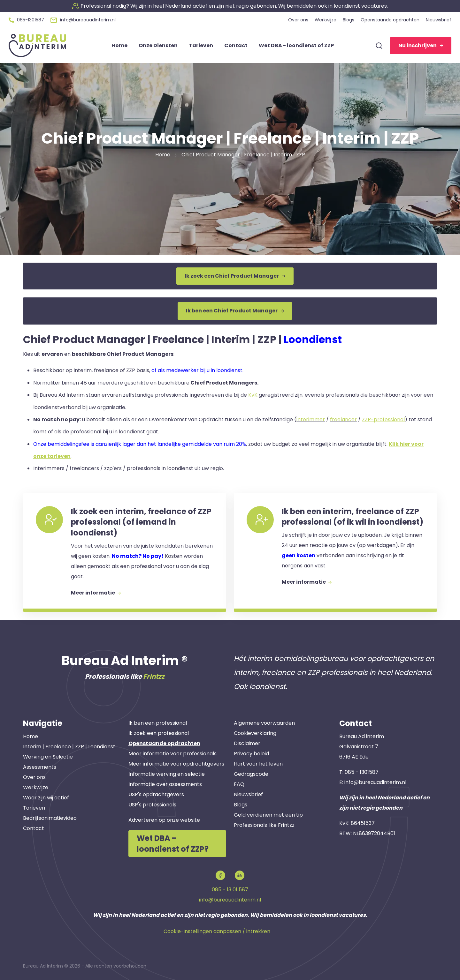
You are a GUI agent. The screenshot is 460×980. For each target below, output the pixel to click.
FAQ (239, 784)
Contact (34, 828)
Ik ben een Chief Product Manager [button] (235, 311)
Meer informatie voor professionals (172, 754)
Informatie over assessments (165, 784)
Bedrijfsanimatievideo (50, 818)
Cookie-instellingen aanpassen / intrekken (217, 931)
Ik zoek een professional (159, 733)
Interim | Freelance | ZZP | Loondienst (69, 747)
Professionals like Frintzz (264, 825)
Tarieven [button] (201, 45)
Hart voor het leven (258, 764)
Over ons (34, 777)
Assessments (40, 767)
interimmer (311, 419)
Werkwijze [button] (326, 20)
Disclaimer (247, 743)
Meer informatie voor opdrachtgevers (176, 764)
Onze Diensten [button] (158, 45)
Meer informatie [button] (96, 593)
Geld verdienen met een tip (268, 815)
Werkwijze (36, 787)
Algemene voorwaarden (264, 723)
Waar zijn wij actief (46, 798)
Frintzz (154, 677)
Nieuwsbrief (248, 794)
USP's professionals (152, 805)
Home (31, 736)
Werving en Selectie (48, 757)
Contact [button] (236, 45)
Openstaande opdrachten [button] (390, 20)
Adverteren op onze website (164, 820)
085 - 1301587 (362, 772)
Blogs (241, 805)
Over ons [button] (298, 20)
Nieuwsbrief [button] (439, 20)
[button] (230, 6)
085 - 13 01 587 (230, 890)
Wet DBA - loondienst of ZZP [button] (296, 45)
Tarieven (34, 808)
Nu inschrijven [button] (421, 45)
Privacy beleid (251, 754)
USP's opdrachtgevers (156, 794)
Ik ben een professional (158, 723)
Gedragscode (251, 774)
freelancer (343, 419)
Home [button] (119, 45)
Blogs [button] (349, 20)
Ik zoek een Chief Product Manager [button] (235, 276)
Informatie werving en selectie (167, 774)
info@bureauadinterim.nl (375, 782)
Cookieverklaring (255, 733)
